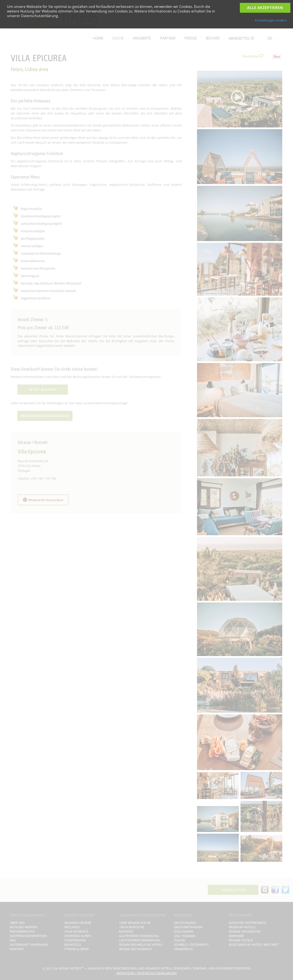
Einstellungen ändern (271, 20)
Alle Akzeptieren (265, 8)
